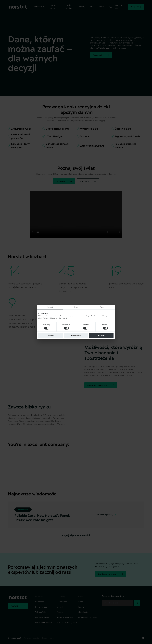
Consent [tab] (50, 307)
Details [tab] (76, 307)
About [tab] (102, 307)
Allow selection (76, 335)
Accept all (101, 335)
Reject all (51, 335)
